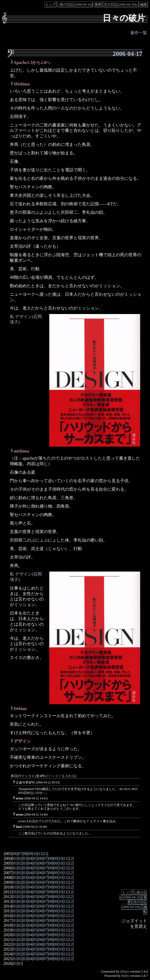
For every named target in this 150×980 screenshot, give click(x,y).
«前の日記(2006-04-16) (75, 4)
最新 (98, 4)
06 (15, 854)
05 (35, 858)
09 (30, 854)
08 (25, 854)
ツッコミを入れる (61, 776)
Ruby (125, 976)
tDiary (125, 971)
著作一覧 (139, 33)
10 (35, 854)
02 (20, 858)
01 (15, 858)
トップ (50, 4)
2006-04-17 (127, 54)
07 (20, 854)
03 (25, 858)
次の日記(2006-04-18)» (121, 4)
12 (45, 854)
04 (30, 858)
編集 (144, 4)
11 (40, 854)
